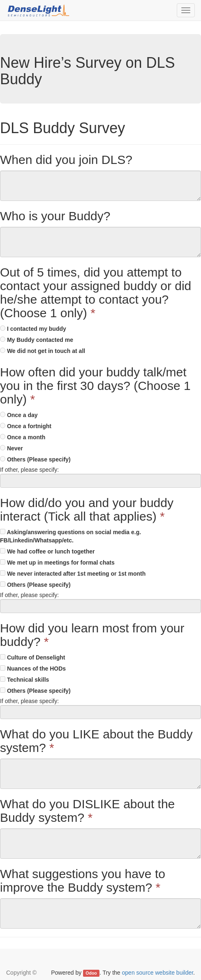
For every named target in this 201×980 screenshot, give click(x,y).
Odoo (91, 973)
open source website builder (158, 973)
